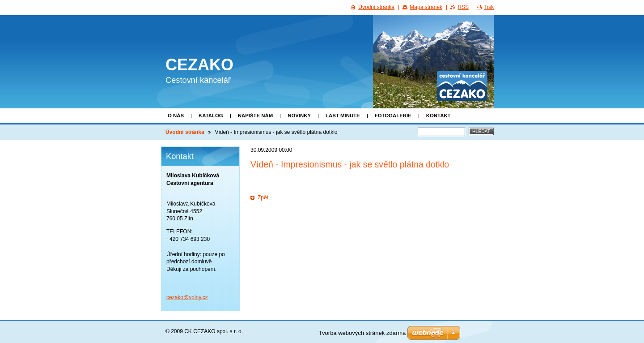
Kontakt (439, 116)
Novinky (299, 116)
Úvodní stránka (185, 132)
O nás (176, 116)
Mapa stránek (426, 7)
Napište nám (255, 116)
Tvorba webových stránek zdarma (362, 333)
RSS (463, 7)
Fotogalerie (393, 116)
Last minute (343, 116)
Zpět (263, 197)
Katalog (211, 116)
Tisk (489, 7)
